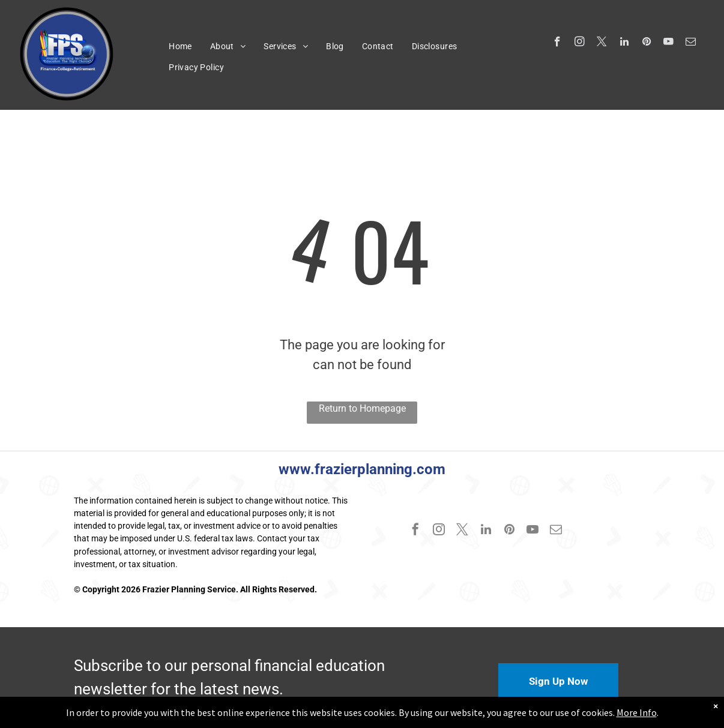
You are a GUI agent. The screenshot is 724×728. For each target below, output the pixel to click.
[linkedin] (624, 43)
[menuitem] (180, 47)
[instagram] (580, 43)
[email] (691, 43)
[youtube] (668, 43)
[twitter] (602, 43)
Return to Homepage (362, 408)
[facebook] (557, 43)
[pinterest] (646, 43)
